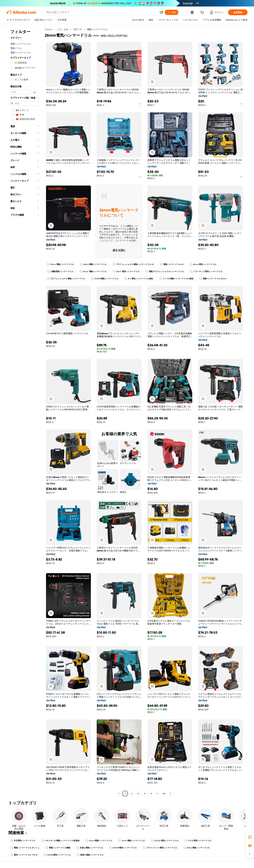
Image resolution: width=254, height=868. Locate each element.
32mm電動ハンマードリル (99, 841)
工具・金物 (63, 29)
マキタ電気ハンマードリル (198, 841)
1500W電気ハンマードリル (57, 855)
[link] (250, 837)
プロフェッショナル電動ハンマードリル (66, 279)
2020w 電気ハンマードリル (165, 841)
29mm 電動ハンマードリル (60, 264)
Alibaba (48, 29)
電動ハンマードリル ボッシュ (25, 848)
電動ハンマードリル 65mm (213, 279)
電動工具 (78, 29)
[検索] (172, 12)
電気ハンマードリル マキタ (24, 855)
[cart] (203, 13)
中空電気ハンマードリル (23, 841)
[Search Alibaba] (102, 12)
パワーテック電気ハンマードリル (206, 271)
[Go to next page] (170, 794)
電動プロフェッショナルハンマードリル (165, 271)
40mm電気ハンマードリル (203, 264)
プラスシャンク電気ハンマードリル (160, 848)
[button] (162, 12)
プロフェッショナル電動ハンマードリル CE (133, 264)
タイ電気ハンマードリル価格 (139, 279)
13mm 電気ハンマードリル (126, 271)
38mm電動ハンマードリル (93, 264)
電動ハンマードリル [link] (97, 29)
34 (164, 794)
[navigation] (25, 412)
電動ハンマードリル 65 (172, 264)
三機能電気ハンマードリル (60, 271)
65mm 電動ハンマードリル (93, 271)
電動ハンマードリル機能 (58, 848)
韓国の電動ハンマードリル (90, 855)
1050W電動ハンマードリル (105, 279)
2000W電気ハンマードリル (123, 848)
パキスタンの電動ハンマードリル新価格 (60, 841)
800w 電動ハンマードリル (197, 848)
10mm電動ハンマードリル (132, 841)
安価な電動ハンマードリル (90, 848)
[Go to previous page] (119, 794)
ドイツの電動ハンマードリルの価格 (176, 279)
